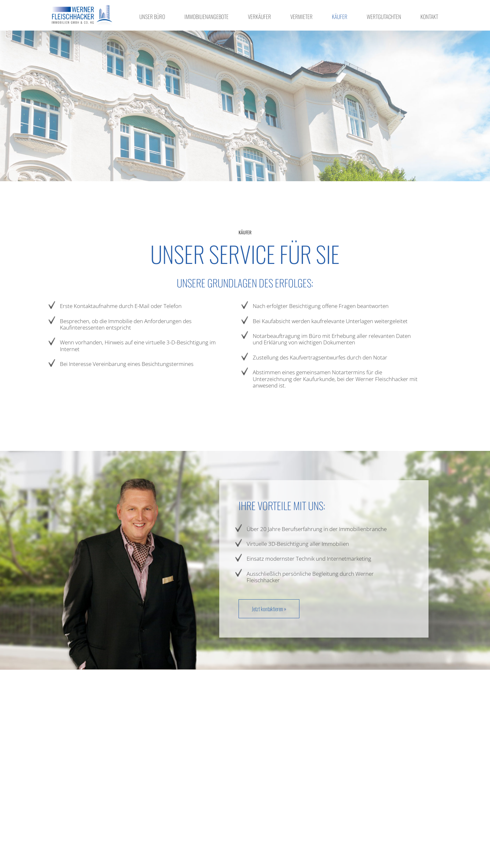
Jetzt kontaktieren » (269, 609)
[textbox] (141, 335)
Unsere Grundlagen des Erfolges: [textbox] (245, 283)
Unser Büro (152, 17)
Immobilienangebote (207, 17)
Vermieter (302, 17)
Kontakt (429, 17)
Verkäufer (259, 17)
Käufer (340, 17)
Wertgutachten (384, 17)
